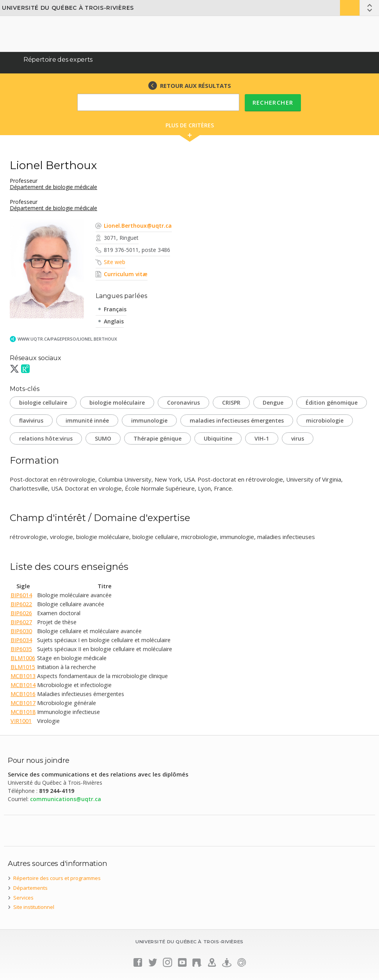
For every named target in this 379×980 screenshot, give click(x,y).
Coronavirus (183, 403)
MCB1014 (23, 685)
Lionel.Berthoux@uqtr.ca (138, 226)
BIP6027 (21, 622)
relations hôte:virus (46, 438)
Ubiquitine (218, 438)
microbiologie (325, 420)
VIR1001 (21, 721)
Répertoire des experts (58, 60)
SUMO (103, 438)
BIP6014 (21, 595)
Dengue (273, 403)
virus (298, 438)
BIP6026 (21, 613)
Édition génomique (332, 403)
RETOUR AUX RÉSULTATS (196, 86)
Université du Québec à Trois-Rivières (68, 8)
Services (23, 898)
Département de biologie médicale (53, 187)
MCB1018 (23, 712)
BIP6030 (21, 631)
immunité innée (87, 420)
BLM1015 (23, 667)
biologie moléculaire (117, 403)
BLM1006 (23, 658)
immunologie (149, 420)
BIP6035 (21, 649)
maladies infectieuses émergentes (237, 420)
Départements (30, 888)
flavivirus (31, 420)
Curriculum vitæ (126, 274)
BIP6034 (21, 640)
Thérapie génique (157, 438)
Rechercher (273, 102)
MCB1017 (23, 703)
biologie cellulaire (43, 403)
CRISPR (231, 403)
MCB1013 (23, 676)
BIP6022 (21, 604)
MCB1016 (23, 694)
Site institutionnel (34, 907)
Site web (115, 262)
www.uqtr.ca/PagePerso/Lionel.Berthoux (67, 339)
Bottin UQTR (350, 8)
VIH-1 (262, 438)
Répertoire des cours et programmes (57, 878)
